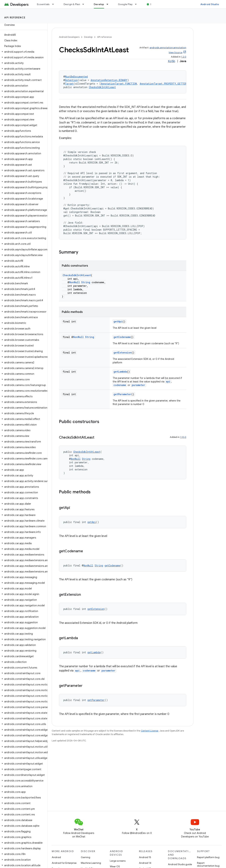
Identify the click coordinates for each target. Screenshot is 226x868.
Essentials (43, 4)
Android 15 (145, 857)
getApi (118, 321)
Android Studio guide (180, 864)
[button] (23, 52)
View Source (176, 53)
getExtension (123, 353)
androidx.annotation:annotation (168, 48)
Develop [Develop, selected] (99, 4)
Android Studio (210, 4)
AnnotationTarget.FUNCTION (119, 84)
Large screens (118, 861)
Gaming (86, 857)
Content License (150, 731)
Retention (71, 80)
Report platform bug (208, 857)
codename (120, 385)
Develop (88, 37)
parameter (138, 385)
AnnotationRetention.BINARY (109, 80)
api (168, 381)
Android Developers (69, 37)
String (86, 282)
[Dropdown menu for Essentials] (55, 4)
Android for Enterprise (64, 863)
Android (56, 857)
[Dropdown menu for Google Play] (137, 4)
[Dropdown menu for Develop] (109, 4)
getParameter (122, 394)
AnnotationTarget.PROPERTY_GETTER (163, 84)
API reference (15, 17)
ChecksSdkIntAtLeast (102, 87)
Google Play (125, 4)
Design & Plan (72, 4)
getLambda (120, 372)
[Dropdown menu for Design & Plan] (85, 4)
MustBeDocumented (76, 77)
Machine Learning (91, 863)
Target (69, 84)
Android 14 (145, 863)
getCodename (122, 337)
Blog (153, 4)
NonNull (75, 282)
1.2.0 (184, 57)
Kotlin (172, 61)
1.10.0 (183, 437)
